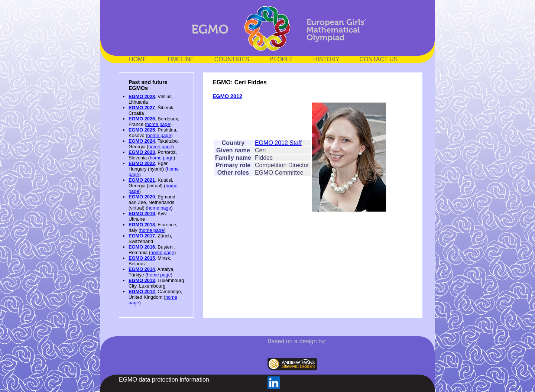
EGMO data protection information (164, 380)
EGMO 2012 (142, 291)
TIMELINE (181, 59)
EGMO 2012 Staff (278, 143)
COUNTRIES (232, 59)
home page (158, 124)
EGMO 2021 (142, 180)
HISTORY (326, 59)
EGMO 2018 (142, 225)
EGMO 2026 (142, 119)
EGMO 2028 (142, 96)
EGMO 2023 (142, 152)
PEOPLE (281, 59)
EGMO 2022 (142, 163)
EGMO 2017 (142, 236)
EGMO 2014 (142, 269)
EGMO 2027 (142, 108)
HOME (138, 59)
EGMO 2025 (142, 130)
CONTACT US (379, 59)
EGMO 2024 (142, 141)
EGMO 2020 (142, 197)
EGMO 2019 (142, 213)
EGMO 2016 (142, 247)
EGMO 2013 (142, 280)
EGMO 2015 (142, 258)
